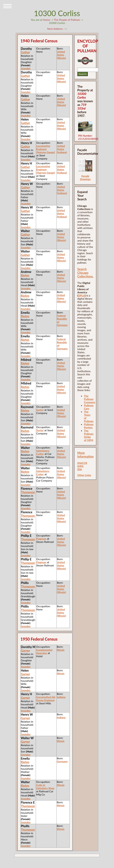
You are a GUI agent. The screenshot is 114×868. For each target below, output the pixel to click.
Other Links (84, 475)
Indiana (61, 697)
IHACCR (82, 463)
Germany (62, 761)
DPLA (82, 295)
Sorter (40, 410)
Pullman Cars (89, 407)
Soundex (26, 68)
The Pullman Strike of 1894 (89, 435)
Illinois (61, 650)
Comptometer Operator (44, 651)
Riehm (25, 275)
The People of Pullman (67, 20)
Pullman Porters (89, 426)
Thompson (28, 492)
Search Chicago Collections (85, 273)
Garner (25, 651)
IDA (80, 469)
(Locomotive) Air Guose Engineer (46, 699)
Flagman (41, 539)
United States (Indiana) (62, 149)
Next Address (55, 29)
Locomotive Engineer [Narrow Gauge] (46, 149)
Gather (25, 52)
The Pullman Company (89, 399)
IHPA (80, 466)
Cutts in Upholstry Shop (45, 786)
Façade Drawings (85, 177)
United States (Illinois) (61, 55)
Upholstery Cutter (43, 452)
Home (47, 20)
